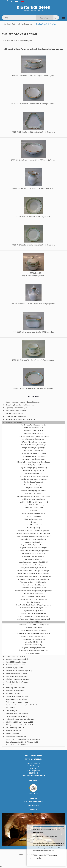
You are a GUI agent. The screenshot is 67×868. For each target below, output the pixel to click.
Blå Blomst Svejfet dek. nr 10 (33, 433)
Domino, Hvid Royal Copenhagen (33, 459)
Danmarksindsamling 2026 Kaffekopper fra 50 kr (23, 742)
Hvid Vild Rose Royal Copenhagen (33, 513)
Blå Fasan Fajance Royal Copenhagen (33, 442)
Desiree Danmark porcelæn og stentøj (19, 671)
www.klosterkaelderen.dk (43, 850)
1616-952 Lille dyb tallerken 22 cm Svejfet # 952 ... (34, 217)
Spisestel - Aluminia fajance (15, 665)
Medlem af (34, 780)
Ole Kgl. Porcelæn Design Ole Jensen (33, 568)
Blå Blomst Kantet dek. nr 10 (34, 431)
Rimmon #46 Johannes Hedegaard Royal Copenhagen (34, 591)
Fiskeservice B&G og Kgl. (34, 473)
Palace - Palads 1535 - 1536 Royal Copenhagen (33, 571)
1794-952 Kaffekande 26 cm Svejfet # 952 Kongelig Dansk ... (34, 304)
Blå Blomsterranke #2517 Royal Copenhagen (33, 436)
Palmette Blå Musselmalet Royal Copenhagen (33, 573)
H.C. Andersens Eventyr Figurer (16, 716)
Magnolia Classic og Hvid (34, 542)
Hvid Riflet (34, 511)
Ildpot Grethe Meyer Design (34, 519)
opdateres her (37, 839)
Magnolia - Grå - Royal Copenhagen (34, 539)
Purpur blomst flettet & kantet (34, 585)
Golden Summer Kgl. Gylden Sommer (34, 491)
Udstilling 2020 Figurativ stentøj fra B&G (19, 722)
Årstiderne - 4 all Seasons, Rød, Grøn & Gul (34, 651)
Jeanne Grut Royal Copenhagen (17, 699)
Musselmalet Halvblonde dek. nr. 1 (34, 556)
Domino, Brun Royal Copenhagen (33, 456)
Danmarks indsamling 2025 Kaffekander (20, 745)
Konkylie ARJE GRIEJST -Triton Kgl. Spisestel (34, 531)
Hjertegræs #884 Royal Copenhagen (33, 505)
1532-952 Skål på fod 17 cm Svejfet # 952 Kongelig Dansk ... (34, 160)
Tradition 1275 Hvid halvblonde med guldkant (34, 625)
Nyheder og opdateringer (15, 414)
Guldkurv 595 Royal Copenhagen (34, 499)
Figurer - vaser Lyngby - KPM (15, 656)
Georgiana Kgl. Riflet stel (33, 488)
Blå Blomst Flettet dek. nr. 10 (33, 428)
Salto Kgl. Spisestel (33, 602)
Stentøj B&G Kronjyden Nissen (16, 662)
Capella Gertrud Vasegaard (34, 451)
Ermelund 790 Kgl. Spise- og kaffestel (34, 465)
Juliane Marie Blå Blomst (34, 525)
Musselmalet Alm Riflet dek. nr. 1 (34, 553)
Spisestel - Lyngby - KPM (14, 668)
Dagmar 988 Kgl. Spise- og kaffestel (34, 453)
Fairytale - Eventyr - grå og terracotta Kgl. (34, 468)
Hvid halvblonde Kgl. (33, 653)
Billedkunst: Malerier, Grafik (15, 691)
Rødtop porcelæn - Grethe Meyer (33, 596)
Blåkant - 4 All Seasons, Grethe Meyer (33, 445)
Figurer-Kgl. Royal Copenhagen (16, 408)
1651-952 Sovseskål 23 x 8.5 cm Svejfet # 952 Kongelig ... (33, 76)
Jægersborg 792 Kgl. (34, 528)
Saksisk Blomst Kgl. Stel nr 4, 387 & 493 (34, 599)
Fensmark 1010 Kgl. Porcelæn (33, 471)
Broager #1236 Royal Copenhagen (34, 448)
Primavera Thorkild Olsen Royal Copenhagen (33, 579)
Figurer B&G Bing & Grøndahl (16, 416)
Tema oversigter (11, 711)
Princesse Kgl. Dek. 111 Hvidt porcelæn (34, 582)
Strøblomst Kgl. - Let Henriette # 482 (33, 613)
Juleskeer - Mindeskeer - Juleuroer (18, 679)
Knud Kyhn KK (11, 708)
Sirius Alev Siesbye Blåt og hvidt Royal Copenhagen (33, 605)
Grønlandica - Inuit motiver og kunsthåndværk (21, 705)
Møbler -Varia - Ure (12, 685)
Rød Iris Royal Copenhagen (33, 593)
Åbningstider (33, 806)
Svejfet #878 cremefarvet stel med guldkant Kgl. (33, 619)
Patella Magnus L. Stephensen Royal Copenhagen (34, 576)
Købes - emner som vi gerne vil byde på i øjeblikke (23, 402)
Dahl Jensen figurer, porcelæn (16, 411)
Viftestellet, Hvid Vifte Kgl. (34, 645)
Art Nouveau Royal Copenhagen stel (34, 425)
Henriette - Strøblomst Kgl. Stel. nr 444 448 (33, 502)
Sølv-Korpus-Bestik (12, 733)
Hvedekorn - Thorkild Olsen (33, 508)
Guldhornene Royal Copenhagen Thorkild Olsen (33, 496)
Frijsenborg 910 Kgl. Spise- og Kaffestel (33, 479)
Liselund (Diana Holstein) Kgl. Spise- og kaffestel (33, 533)
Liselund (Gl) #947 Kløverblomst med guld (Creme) (33, 536)
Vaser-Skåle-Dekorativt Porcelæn (17, 682)
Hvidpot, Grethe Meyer (33, 516)
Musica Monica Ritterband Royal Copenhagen (34, 551)
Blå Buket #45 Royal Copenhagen (34, 439)
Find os (34, 798)
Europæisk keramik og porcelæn (17, 696)
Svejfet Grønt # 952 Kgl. (34, 622)
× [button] (63, 828)
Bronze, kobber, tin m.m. (14, 693)
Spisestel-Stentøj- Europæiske (16, 673)
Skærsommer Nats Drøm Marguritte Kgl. (33, 608)
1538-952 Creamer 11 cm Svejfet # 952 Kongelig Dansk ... (33, 188)
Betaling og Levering (33, 802)
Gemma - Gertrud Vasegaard (33, 485)
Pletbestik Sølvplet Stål (14, 731)
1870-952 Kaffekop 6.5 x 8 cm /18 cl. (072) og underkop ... (34, 360)
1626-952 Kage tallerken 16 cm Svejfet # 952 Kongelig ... (33, 245)
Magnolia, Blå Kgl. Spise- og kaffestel (34, 545)
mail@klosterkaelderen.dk (36, 775)
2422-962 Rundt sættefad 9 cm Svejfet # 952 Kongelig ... (33, 388)
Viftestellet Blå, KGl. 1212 (34, 642)
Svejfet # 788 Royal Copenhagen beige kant (34, 616)
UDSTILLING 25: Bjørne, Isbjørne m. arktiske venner (23, 739)
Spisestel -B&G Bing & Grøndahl (17, 659)
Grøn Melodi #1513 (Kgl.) (33, 493)
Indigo (34, 522)
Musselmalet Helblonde (34, 559)
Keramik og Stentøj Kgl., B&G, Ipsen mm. (20, 405)
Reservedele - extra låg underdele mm (33, 588)
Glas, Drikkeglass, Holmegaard (16, 676)
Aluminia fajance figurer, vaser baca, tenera (20, 419)
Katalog (7, 24)
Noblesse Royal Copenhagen (33, 565)
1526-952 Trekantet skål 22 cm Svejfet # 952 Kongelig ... (33, 132)
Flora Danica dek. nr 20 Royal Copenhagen (34, 476)
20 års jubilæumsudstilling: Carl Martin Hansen (22, 725)
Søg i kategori (45, 18)
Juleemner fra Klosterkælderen (16, 736)
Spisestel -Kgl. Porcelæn (22, 24)
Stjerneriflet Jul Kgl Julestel (33, 611)
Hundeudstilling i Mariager (15, 728)
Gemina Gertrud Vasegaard (33, 482)
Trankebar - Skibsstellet (33, 628)
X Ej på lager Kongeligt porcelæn (33, 648)
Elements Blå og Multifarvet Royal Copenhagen (34, 462)
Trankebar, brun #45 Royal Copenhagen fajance (33, 633)
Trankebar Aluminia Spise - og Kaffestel (34, 631)
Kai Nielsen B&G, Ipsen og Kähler (17, 713)
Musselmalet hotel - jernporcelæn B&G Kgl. (33, 562)
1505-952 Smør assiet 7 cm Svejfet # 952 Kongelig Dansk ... (33, 104)
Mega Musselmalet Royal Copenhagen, (34, 548)
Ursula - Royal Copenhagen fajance (33, 636)
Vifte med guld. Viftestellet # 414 (33, 639)
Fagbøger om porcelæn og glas (17, 702)
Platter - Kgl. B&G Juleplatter (15, 688)
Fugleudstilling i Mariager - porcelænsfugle (21, 719)
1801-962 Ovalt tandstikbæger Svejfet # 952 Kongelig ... (33, 332)
